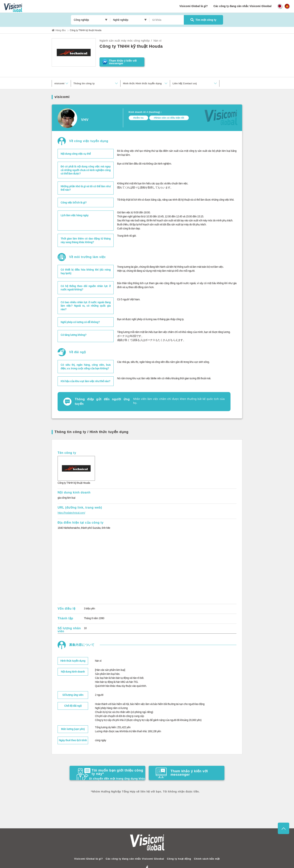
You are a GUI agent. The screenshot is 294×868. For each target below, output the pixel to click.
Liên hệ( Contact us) (185, 83)
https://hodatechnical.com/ (71, 513)
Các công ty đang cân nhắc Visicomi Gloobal (242, 6)
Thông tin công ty (84, 83)
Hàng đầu (61, 30)
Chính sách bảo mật (207, 859)
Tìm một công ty (203, 20)
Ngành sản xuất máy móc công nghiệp (125, 41)
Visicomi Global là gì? (194, 6)
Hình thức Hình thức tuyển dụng (142, 83)
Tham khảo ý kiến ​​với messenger (182, 773)
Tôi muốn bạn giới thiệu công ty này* (111, 774)
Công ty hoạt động (179, 859)
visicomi (59, 83)
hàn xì (157, 41)
